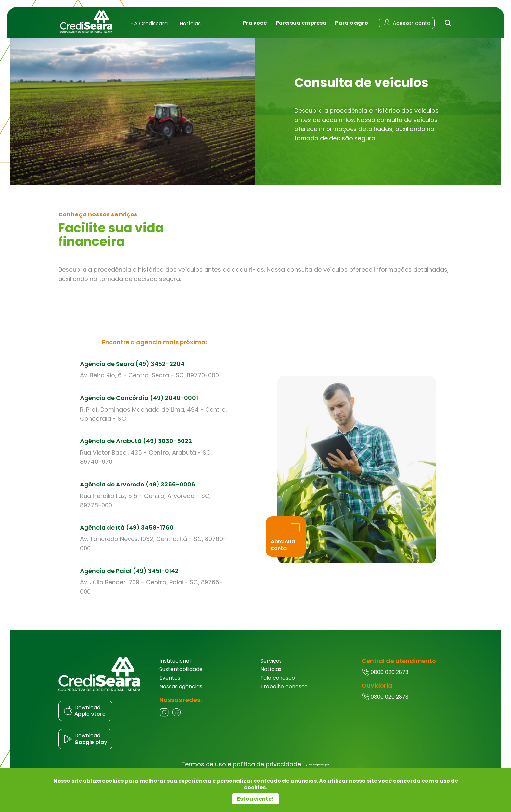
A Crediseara (149, 26)
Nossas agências (181, 693)
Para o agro (352, 26)
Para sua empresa (301, 26)
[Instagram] (164, 722)
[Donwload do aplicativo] (104, 718)
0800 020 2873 (385, 679)
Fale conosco (278, 685)
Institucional (175, 668)
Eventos (170, 685)
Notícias (190, 26)
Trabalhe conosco (284, 693)
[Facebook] (176, 722)
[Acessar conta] (407, 26)
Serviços (271, 668)
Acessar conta (407, 26)
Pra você (255, 26)
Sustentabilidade (181, 676)
